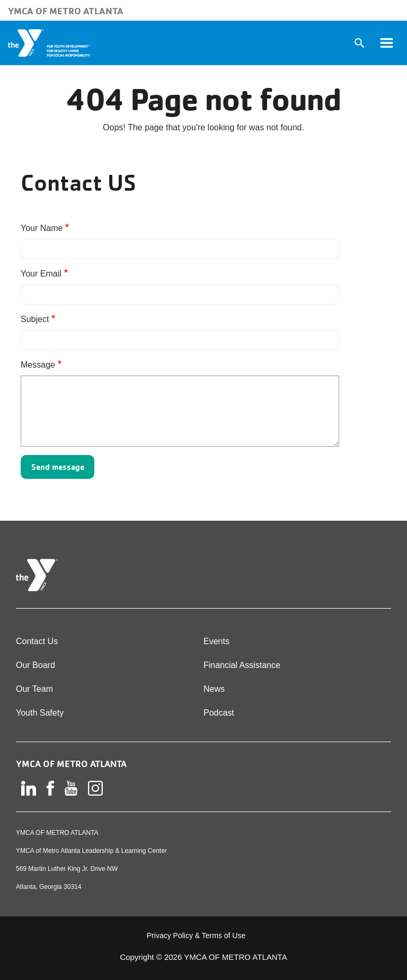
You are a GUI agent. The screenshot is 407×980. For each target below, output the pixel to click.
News (214, 689)
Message (38, 365)
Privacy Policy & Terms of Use (196, 936)
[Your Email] (180, 295)
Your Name (42, 228)
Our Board (36, 665)
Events (216, 641)
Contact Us (37, 641)
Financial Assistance (242, 665)
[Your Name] (180, 249)
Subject (35, 319)
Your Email (41, 274)
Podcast (219, 713)
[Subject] (180, 340)
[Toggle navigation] (386, 43)
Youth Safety (40, 713)
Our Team (34, 689)
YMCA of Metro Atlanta (66, 11)
